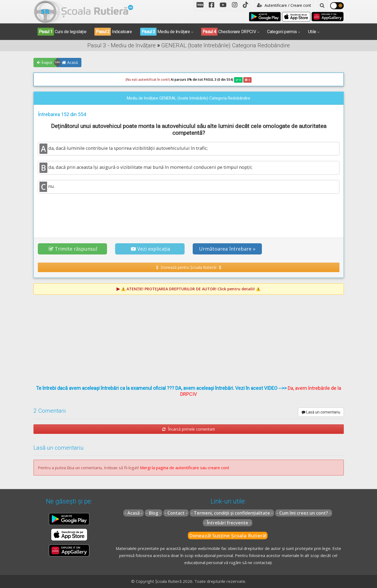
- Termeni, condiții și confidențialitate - (232, 513)
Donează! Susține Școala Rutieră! (228, 536)
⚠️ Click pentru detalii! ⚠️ (191, 289)
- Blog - (154, 513)
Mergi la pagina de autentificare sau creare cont (185, 468)
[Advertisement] (189, 213)
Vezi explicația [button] (151, 249)
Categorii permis (282, 32)
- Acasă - (134, 513)
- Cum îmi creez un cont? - (304, 513)
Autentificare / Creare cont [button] (284, 5)
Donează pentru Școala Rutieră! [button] (188, 267)
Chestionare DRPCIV (229, 32)
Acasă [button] (70, 62)
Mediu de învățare (165, 32)
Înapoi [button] (45, 62)
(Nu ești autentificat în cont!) (148, 80)
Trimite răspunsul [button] (73, 249)
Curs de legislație (62, 32)
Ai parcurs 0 (157, 80)
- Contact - (176, 513)
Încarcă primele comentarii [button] (188, 429)
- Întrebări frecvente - (228, 523)
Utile (312, 32)
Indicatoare (113, 32)
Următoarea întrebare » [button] (227, 249)
